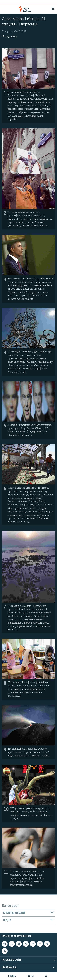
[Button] (10, 37)
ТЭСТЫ (30, 976)
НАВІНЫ (12, 976)
